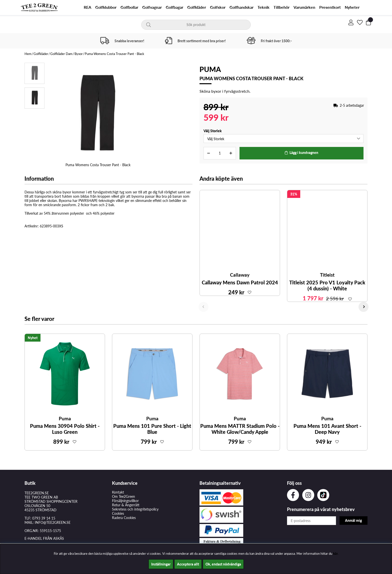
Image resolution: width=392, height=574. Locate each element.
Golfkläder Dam (61, 54)
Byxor (79, 54)
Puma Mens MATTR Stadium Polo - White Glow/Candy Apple (240, 429)
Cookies (118, 513)
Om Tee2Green (123, 496)
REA (87, 7)
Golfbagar (174, 7)
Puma (210, 69)
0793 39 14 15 (44, 518)
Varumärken (304, 7)
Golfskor (218, 7)
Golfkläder (197, 7)
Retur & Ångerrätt (126, 505)
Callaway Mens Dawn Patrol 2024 (240, 282)
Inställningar (161, 564)
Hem (28, 54)
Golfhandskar (241, 7)
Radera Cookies (124, 518)
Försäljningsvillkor (125, 501)
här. (336, 554)
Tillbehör (281, 7)
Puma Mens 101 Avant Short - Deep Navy (327, 429)
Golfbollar (129, 7)
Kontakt (118, 492)
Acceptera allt (188, 564)
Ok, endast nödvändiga (223, 564)
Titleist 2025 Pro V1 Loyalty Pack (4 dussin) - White (327, 285)
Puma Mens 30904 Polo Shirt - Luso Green (65, 429)
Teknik (263, 7)
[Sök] (196, 25)
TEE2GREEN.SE (37, 493)
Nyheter (352, 7)
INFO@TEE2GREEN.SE (53, 522)
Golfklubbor (106, 7)
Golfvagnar (152, 7)
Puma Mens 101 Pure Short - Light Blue (152, 429)
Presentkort (330, 7)
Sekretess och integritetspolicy (135, 509)
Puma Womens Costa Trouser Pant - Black (114, 54)
